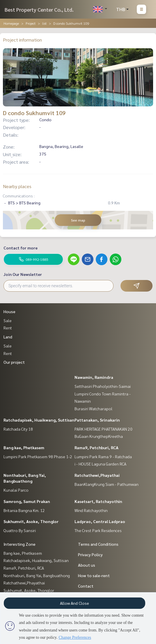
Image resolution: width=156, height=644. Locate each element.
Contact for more (21, 248)
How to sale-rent (94, 575)
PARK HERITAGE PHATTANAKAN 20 (103, 429)
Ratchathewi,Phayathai (97, 475)
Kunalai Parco (16, 490)
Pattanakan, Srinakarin (97, 420)
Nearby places (17, 186)
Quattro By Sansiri (20, 530)
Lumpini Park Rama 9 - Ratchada (103, 456)
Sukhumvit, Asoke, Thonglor (31, 521)
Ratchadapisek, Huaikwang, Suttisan (39, 420)
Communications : (19, 196)
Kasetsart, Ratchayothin (98, 501)
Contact (86, 586)
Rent (8, 328)
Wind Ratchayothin (91, 510)
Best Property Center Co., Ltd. (39, 9)
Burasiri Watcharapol (93, 408)
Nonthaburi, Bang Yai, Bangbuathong (37, 575)
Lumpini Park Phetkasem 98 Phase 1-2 (38, 456)
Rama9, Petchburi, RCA (96, 447)
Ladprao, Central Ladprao (100, 521)
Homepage (11, 23)
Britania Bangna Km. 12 (24, 510)
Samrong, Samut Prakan (27, 501)
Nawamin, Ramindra (94, 377)
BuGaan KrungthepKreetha (99, 436)
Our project (14, 362)
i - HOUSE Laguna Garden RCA (100, 464)
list (44, 23)
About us (87, 565)
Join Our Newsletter (23, 274)
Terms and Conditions (98, 544)
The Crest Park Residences (98, 530)
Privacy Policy (90, 554)
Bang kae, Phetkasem (24, 447)
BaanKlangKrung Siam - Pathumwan (107, 484)
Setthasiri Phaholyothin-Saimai (103, 386)
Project (31, 23)
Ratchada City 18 (18, 429)
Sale (8, 320)
